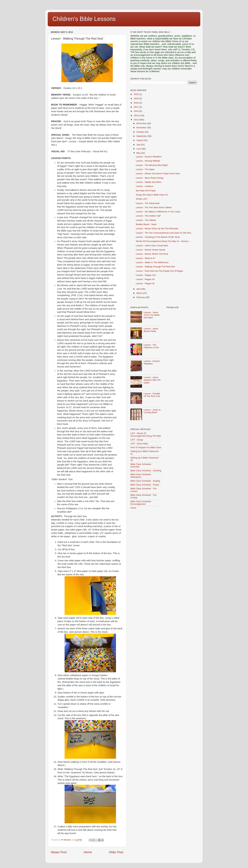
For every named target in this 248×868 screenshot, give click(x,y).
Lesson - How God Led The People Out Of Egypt (159, 271)
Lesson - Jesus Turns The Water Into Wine (152, 315)
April (139, 289)
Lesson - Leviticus (145, 186)
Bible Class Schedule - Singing (145, 481)
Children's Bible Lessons (84, 19)
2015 (137, 115)
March (140, 293)
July (139, 145)
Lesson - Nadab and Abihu (149, 182)
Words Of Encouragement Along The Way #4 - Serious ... (163, 241)
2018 (137, 103)
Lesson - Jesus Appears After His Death (152, 380)
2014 (137, 120)
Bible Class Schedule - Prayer (145, 485)
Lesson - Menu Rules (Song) (150, 178)
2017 (137, 107)
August (140, 140)
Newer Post (59, 852)
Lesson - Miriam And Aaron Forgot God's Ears (158, 174)
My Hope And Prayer (146, 191)
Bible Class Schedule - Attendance (141, 476)
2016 (137, 111)
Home (88, 852)
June (139, 149)
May (139, 153)
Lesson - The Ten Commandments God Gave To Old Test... (164, 233)
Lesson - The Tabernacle (148, 203)
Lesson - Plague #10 (146, 275)
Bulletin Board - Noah (146, 224)
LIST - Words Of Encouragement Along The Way (146, 435)
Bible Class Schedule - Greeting (146, 471)
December (142, 123)
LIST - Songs (137, 440)
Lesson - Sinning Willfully (148, 161)
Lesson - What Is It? (146, 258)
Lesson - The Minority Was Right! (152, 165)
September (142, 136)
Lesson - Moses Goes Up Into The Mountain (157, 228)
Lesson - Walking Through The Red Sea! (155, 267)
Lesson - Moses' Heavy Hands (151, 250)
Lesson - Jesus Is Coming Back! (152, 411)
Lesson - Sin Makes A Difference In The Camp (158, 212)
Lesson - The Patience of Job (151, 346)
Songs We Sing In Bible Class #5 (152, 195)
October (141, 132)
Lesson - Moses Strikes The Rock (152, 254)
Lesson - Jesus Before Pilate (151, 330)
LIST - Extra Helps (139, 444)
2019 (137, 98)
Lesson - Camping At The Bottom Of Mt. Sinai (158, 237)
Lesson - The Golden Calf (148, 216)
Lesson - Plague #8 (145, 283)
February (141, 297)
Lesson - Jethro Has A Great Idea (152, 246)
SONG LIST (142, 199)
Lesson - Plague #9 (145, 279)
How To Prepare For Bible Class (146, 447)
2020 (137, 94)
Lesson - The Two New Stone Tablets (154, 207)
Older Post (116, 852)
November (142, 128)
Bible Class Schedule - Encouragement (141, 503)
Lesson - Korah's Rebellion (149, 157)
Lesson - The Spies (145, 169)
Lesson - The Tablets (146, 220)
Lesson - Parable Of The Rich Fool (152, 395)
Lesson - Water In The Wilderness (152, 262)
